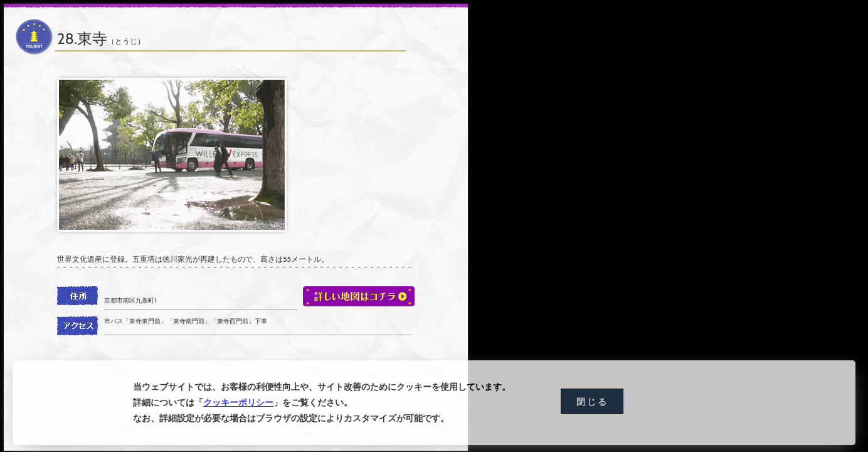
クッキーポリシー (238, 404)
